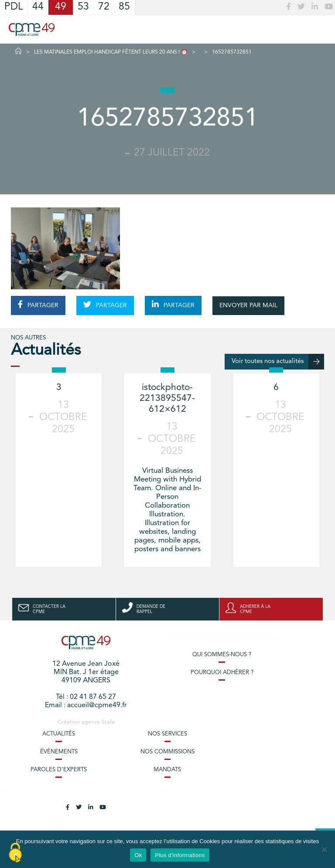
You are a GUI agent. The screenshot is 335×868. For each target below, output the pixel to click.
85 (124, 7)
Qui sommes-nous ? (222, 655)
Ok (138, 855)
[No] (324, 849)
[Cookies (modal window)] (15, 853)
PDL (14, 7)
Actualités (59, 734)
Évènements (59, 752)
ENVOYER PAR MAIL (248, 305)
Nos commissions (167, 752)
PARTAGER (38, 305)
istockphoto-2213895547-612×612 (167, 398)
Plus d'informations (180, 855)
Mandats (167, 770)
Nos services (167, 734)
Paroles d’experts (59, 770)
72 (104, 7)
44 (38, 7)
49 (61, 7)
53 (83, 7)
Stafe (108, 722)
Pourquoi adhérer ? (222, 673)
